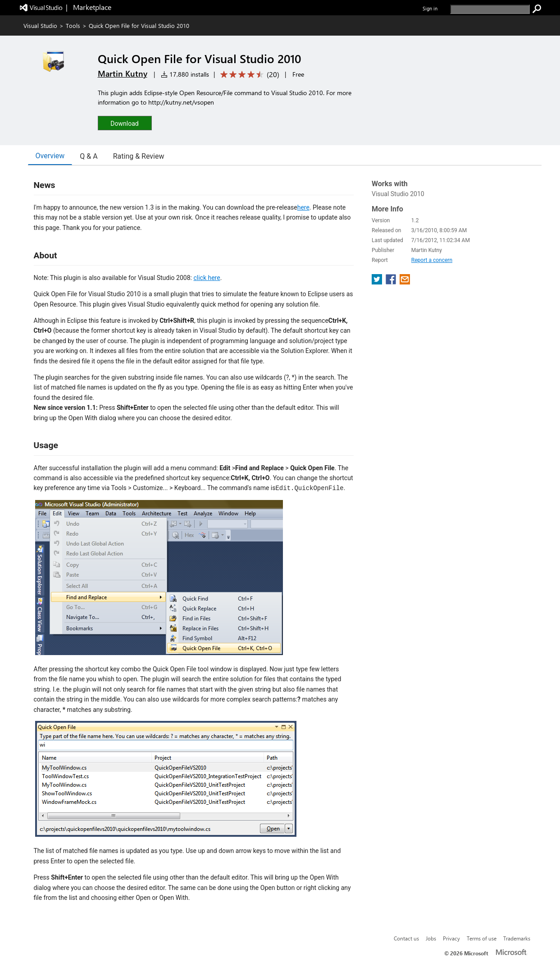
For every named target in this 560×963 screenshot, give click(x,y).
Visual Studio (40, 25)
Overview (50, 156)
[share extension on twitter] (378, 282)
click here (207, 278)
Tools (73, 25)
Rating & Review (139, 156)
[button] (125, 123)
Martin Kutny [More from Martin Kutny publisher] (123, 73)
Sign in (430, 8)
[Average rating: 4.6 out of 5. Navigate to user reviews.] (248, 75)
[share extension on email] (405, 282)
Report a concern (432, 260)
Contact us (406, 938)
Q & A (89, 156)
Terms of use (482, 938)
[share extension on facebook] (392, 282)
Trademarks (517, 938)
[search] (490, 9)
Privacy (451, 938)
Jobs (431, 938)
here (303, 207)
